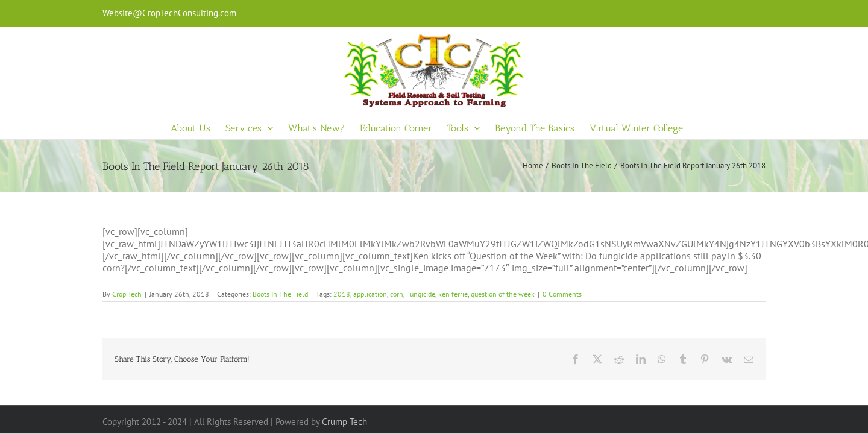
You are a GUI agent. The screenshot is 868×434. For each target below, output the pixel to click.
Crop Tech (127, 294)
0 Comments (562, 294)
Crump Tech (344, 422)
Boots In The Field (280, 294)
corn (397, 294)
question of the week (503, 294)
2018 (342, 294)
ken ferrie (453, 294)
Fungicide (421, 294)
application (370, 294)
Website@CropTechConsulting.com (169, 13)
